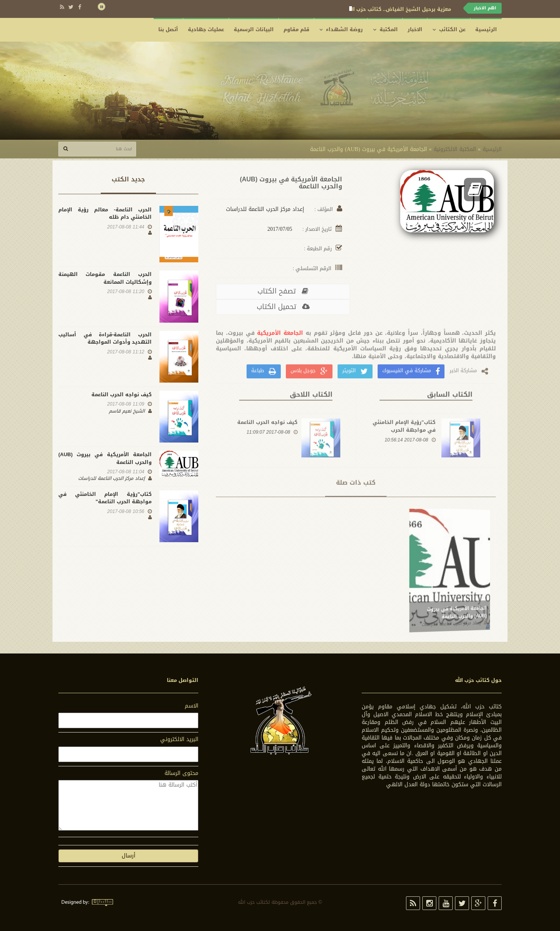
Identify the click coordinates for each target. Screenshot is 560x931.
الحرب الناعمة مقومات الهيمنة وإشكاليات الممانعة (105, 278)
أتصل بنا (168, 29)
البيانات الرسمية (254, 29)
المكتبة (389, 29)
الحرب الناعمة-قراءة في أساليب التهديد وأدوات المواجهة (105, 338)
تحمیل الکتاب (283, 307)
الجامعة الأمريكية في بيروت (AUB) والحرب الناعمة (105, 458)
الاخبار (415, 29)
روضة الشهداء (344, 29)
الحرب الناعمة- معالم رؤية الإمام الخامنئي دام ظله (105, 213)
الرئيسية (486, 29)
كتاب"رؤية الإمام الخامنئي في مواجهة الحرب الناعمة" (404, 456)
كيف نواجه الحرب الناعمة (267, 448)
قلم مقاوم (296, 29)
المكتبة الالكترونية (455, 149)
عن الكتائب (452, 29)
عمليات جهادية (206, 29)
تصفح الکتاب (283, 291)
